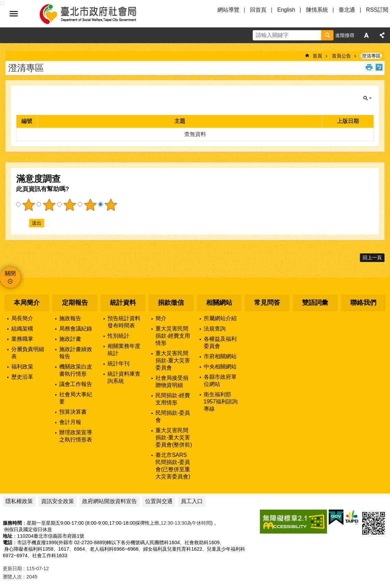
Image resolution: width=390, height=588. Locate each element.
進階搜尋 (345, 35)
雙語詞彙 (315, 303)
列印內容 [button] (369, 67)
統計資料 (123, 303)
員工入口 (192, 501)
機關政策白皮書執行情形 (76, 370)
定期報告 (75, 303)
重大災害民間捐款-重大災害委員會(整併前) (174, 437)
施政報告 (70, 318)
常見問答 (267, 303)
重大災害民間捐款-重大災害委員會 (173, 360)
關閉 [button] (367, 98)
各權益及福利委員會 (220, 342)
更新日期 (12, 568)
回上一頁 (372, 258)
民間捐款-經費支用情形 (173, 399)
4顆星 (90, 205)
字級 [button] (366, 35)
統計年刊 (118, 364)
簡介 (161, 318)
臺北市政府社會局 (96, 14)
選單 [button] (14, 14)
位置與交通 (159, 501)
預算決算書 (73, 412)
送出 (23, 223)
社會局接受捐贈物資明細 (172, 381)
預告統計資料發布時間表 (124, 322)
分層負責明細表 (28, 353)
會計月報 (70, 422)
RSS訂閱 (377, 10)
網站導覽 (228, 10)
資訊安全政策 (58, 501)
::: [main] (8, 49)
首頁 (317, 56)
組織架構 (22, 329)
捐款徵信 (171, 303)
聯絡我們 (363, 303)
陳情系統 (317, 10)
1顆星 (28, 205)
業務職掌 (22, 339)
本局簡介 (27, 303)
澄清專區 (371, 56)
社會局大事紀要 (76, 398)
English (286, 10)
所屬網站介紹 (220, 318)
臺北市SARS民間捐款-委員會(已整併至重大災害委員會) (173, 466)
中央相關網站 (220, 367)
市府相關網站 (220, 356)
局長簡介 (22, 318)
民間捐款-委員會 (173, 416)
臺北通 (347, 10)
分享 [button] (382, 35)
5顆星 (111, 205)
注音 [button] (379, 67)
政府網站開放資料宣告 (110, 501)
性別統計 (118, 336)
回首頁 (258, 10)
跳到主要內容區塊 (4, 4)
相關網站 (219, 303)
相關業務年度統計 (124, 350)
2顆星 (49, 205)
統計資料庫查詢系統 (124, 377)
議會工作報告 (76, 384)
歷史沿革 (22, 377)
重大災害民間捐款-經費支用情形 (173, 336)
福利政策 (22, 367)
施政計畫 (70, 339)
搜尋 (327, 35)
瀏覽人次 (12, 577)
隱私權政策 (19, 501)
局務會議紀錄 (76, 329)
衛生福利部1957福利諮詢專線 (221, 402)
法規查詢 (215, 329)
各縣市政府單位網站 (220, 380)
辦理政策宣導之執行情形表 (76, 436)
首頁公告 (341, 56)
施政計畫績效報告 (76, 353)
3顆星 (70, 205)
